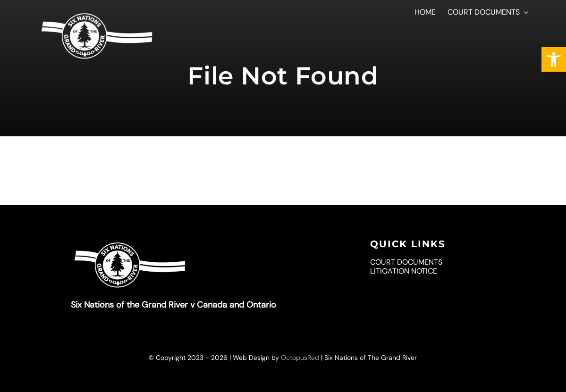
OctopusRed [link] (300, 358)
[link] (554, 59)
